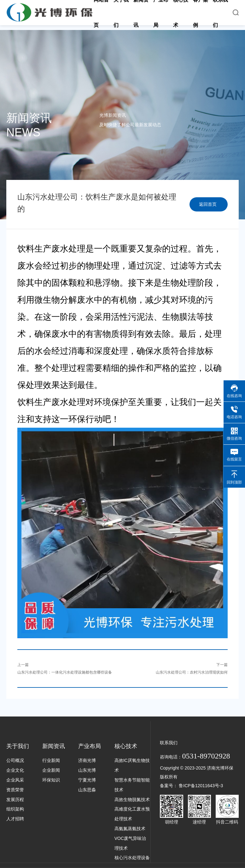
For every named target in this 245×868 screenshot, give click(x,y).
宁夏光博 (87, 780)
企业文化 (15, 770)
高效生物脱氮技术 (132, 800)
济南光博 (87, 760)
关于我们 (18, 746)
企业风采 (15, 780)
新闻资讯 (54, 746)
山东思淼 (87, 790)
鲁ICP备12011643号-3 (201, 786)
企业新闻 (51, 770)
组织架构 (15, 809)
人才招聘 (15, 819)
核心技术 (126, 746)
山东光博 (87, 770)
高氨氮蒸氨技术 (130, 829)
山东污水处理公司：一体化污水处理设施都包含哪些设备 (65, 672)
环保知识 (51, 780)
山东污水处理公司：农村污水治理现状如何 (192, 672)
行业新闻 (51, 760)
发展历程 (15, 800)
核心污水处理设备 (132, 858)
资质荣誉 (15, 790)
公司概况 (15, 760)
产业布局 (90, 746)
